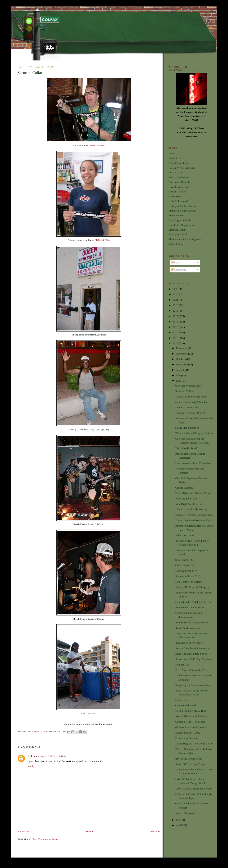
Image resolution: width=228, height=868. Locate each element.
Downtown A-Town (179, 187)
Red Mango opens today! (189, 643)
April (179, 825)
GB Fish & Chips (102, 240)
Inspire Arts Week (185, 813)
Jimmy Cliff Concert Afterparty (192, 587)
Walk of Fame (176, 244)
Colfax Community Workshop (192, 402)
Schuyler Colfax (177, 230)
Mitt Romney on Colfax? (189, 582)
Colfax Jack (182, 700)
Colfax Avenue (43, 732)
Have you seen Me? (186, 571)
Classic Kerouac (184, 488)
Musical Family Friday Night (191, 397)
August (180, 370)
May (179, 820)
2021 (176, 300)
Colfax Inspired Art (179, 177)
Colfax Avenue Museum (182, 168)
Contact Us (175, 158)
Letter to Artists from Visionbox (193, 463)
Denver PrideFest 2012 (188, 733)
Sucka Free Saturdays (187, 428)
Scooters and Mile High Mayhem (193, 659)
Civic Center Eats (185, 565)
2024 (176, 294)
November (182, 354)
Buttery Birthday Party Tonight (192, 622)
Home (89, 831)
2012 (176, 343)
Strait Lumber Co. (185, 560)
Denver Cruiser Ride (187, 407)
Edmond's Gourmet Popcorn (191, 413)
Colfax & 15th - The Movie (190, 722)
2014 (176, 332)
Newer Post (24, 831)
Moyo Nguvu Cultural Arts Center (194, 685)
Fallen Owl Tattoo (185, 535)
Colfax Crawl (176, 172)
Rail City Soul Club (186, 498)
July (179, 375)
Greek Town (175, 196)
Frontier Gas (182, 665)
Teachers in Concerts (187, 738)
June (179, 381)
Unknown (33, 756)
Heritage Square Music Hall (190, 711)
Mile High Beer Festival (188, 504)
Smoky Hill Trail (178, 234)
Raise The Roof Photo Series (191, 654)
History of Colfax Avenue (183, 206)
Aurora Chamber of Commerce (192, 648)
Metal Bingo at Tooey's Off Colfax (194, 744)
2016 (176, 322)
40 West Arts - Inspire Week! (191, 727)
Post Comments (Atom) (46, 839)
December (182, 348)
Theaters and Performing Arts (185, 239)
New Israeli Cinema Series (190, 607)
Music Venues (176, 215)
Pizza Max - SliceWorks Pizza (192, 670)
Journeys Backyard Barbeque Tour (194, 515)
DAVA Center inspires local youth (194, 789)
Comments (179, 270)
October (181, 359)
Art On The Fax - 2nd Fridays (191, 716)
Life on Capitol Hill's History (191, 509)
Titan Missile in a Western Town (193, 493)
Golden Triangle (177, 192)
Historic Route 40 (178, 201)
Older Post (154, 831)
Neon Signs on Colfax (181, 220)
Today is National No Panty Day (193, 520)
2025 (176, 289)
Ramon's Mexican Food (188, 628)
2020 (176, 305)
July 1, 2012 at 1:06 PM (53, 756)
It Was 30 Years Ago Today (190, 764)
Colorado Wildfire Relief (189, 386)
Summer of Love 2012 (187, 576)
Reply (31, 766)
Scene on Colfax (184, 391)
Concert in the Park (186, 705)
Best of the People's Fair (188, 759)
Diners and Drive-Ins (180, 182)
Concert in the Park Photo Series (193, 602)
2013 (176, 338)
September (182, 364)
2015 (176, 327)
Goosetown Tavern (97, 145)
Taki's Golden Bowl (186, 448)
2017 (176, 316)
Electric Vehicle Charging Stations (194, 433)
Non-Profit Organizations (182, 225)
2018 (176, 311)
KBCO (84, 714)
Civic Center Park (178, 163)
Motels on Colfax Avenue (182, 211)
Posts (176, 262)
